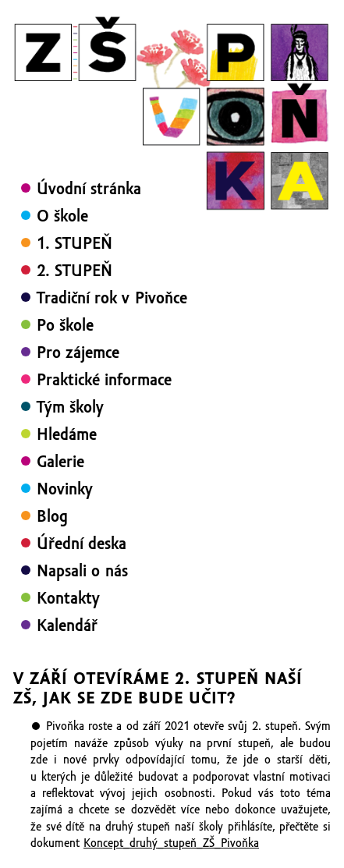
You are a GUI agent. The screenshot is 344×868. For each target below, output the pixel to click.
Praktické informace (104, 380)
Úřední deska (82, 544)
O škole (62, 216)
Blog (52, 516)
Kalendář (67, 625)
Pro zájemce (78, 353)
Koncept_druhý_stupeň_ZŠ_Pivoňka (171, 843)
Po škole (65, 325)
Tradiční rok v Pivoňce (112, 298)
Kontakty (68, 598)
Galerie (60, 462)
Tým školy (70, 407)
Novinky (65, 489)
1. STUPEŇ (74, 243)
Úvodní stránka (89, 189)
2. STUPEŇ (74, 271)
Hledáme (67, 434)
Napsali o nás (82, 571)
